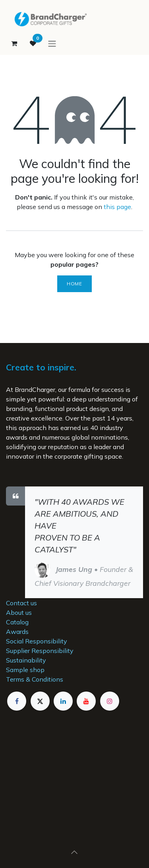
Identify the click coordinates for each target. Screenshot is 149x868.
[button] (75, 852)
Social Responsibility (37, 641)
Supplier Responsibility (40, 651)
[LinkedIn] (63, 701)
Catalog (17, 622)
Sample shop (25, 670)
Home (74, 284)
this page (117, 207)
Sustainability (26, 660)
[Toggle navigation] (52, 43)
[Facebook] (17, 701)
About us (19, 612)
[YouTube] (86, 701)
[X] (40, 701)
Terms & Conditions (35, 679)
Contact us (21, 603)
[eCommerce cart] (14, 43)
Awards (17, 632)
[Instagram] (110, 701)
